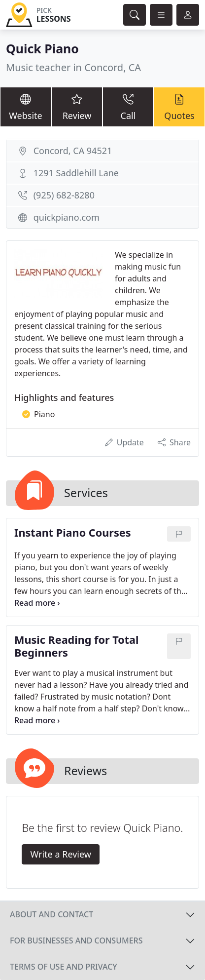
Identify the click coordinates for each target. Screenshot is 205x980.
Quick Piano (42, 48)
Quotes (179, 106)
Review (77, 106)
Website (26, 106)
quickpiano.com (67, 217)
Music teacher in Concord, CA (73, 67)
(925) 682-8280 (64, 195)
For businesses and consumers (76, 941)
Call (128, 106)
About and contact (51, 914)
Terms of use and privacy (64, 967)
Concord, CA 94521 (73, 151)
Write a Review (60, 854)
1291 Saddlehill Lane (76, 173)
